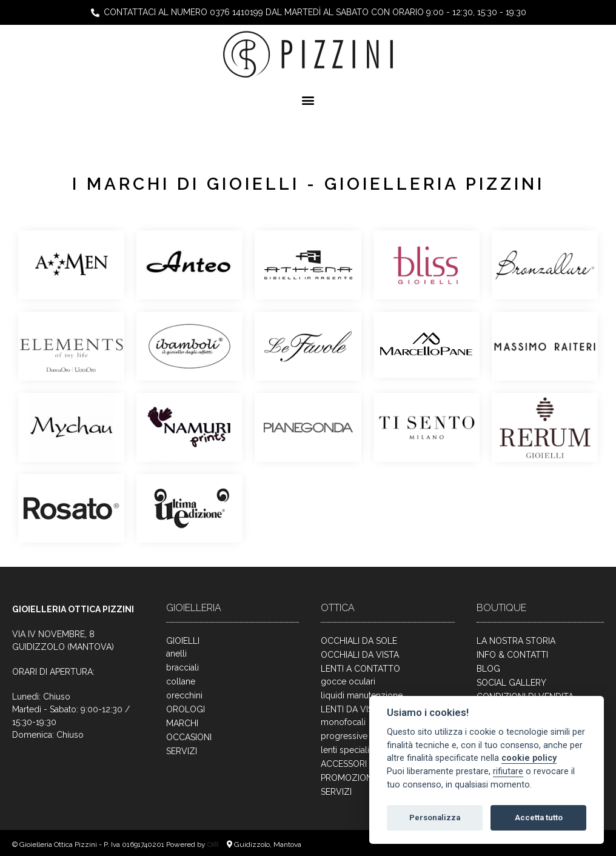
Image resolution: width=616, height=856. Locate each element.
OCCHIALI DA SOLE (359, 641)
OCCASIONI (189, 737)
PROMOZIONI (347, 778)
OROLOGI (186, 709)
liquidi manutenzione (362, 695)
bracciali (182, 667)
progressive (344, 736)
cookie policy (529, 758)
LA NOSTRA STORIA (516, 641)
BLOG (488, 669)
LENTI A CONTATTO (360, 669)
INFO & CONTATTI (512, 655)
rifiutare (508, 771)
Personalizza (435, 818)
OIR (214, 844)
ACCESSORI (344, 764)
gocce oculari (348, 681)
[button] (308, 100)
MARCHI (182, 723)
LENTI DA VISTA (352, 709)
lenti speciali (345, 750)
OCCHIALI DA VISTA (360, 655)
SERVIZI (182, 751)
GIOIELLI (183, 641)
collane (181, 681)
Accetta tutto (539, 818)
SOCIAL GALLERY (511, 683)
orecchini (184, 695)
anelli (176, 654)
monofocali (343, 722)
